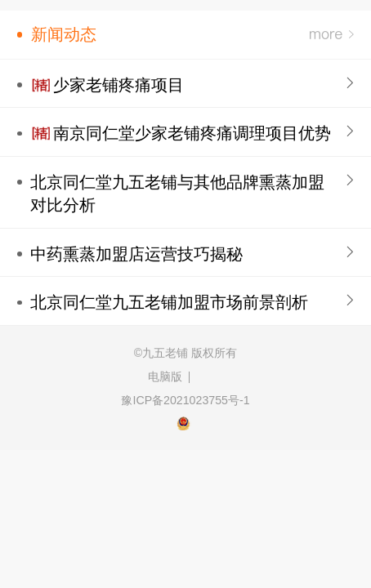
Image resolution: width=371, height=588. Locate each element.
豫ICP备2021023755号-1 (185, 400)
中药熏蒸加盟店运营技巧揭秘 (136, 254)
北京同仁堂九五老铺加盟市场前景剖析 (169, 302)
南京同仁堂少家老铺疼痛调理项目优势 (192, 133)
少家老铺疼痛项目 (118, 85)
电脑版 (165, 376)
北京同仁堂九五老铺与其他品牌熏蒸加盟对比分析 (177, 194)
